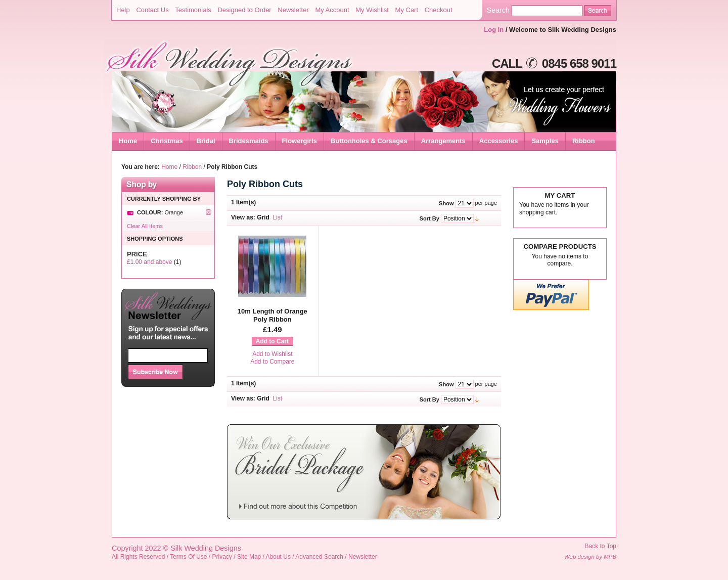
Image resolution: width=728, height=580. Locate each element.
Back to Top (601, 546)
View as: (243, 217)
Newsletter (293, 10)
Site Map (249, 557)
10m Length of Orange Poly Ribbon (272, 315)
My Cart (407, 10)
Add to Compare (272, 362)
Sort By (429, 218)
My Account (332, 10)
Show (446, 203)
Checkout (439, 10)
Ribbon (192, 167)
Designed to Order (244, 10)
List (278, 217)
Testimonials (193, 10)
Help (123, 10)
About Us (278, 557)
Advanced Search (319, 557)
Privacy (222, 557)
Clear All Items (145, 226)
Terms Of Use (188, 557)
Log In (494, 30)
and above (149, 262)
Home (128, 141)
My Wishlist (372, 10)
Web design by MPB (590, 557)
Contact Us (152, 10)
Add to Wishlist (272, 354)
